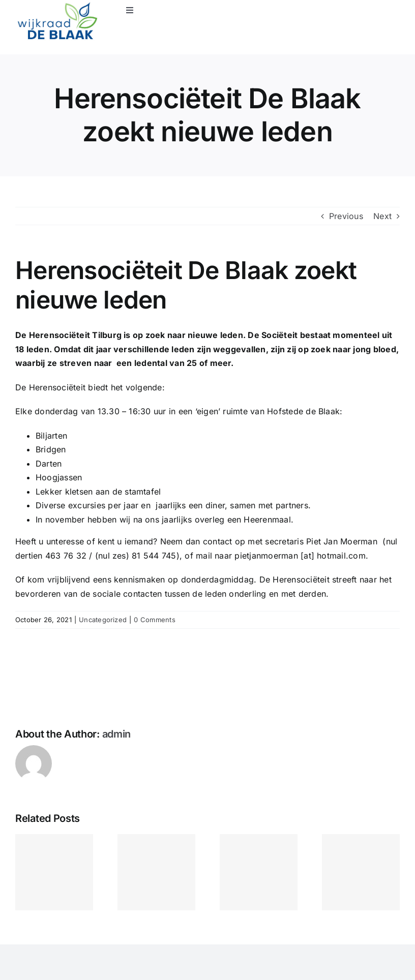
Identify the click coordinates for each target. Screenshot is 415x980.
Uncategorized (103, 620)
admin (117, 734)
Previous (346, 216)
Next (382, 216)
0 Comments (154, 620)
